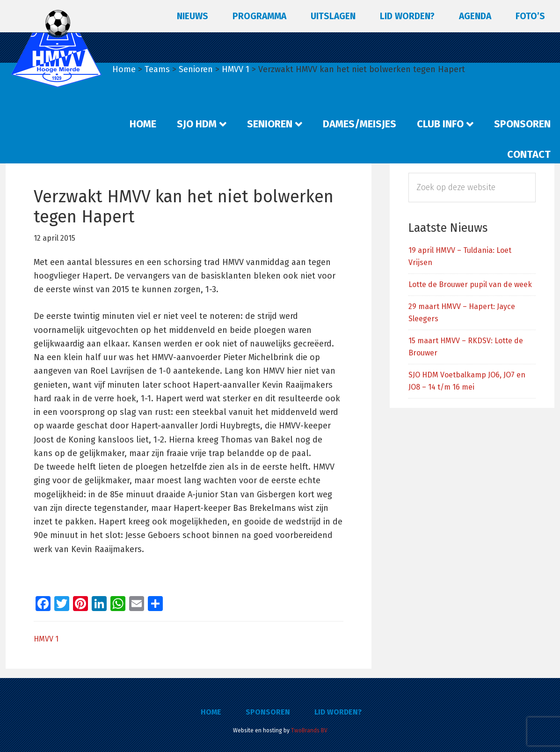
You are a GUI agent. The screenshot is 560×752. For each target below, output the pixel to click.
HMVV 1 (46, 639)
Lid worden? (338, 712)
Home (211, 712)
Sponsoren (268, 712)
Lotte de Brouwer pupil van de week (470, 284)
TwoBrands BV (309, 730)
